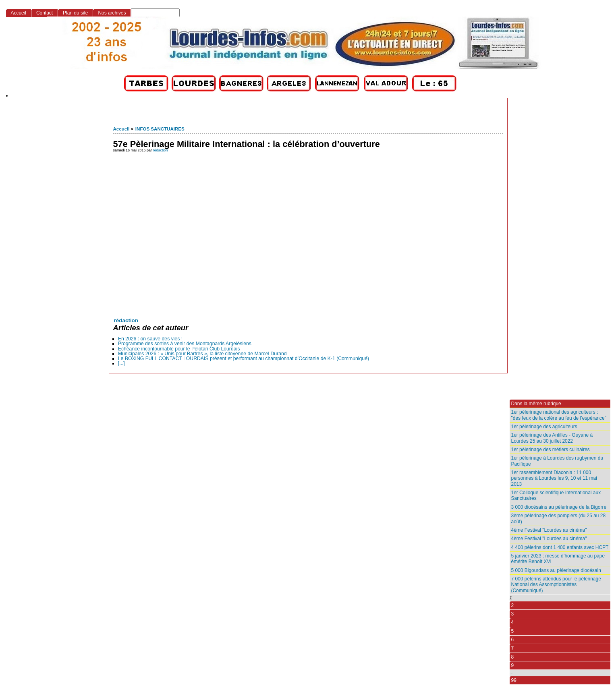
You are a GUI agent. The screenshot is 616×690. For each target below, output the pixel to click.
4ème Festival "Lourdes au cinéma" (549, 530)
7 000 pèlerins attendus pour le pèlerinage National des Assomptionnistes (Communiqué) (556, 585)
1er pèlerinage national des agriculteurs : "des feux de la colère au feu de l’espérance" (559, 415)
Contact (45, 13)
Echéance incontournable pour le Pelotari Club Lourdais (179, 349)
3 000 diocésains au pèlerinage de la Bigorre (559, 507)
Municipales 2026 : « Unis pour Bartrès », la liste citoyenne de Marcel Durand (202, 354)
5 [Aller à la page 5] (513, 631)
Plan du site (75, 13)
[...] (121, 363)
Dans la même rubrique (536, 404)
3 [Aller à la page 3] (513, 614)
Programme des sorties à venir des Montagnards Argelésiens (185, 344)
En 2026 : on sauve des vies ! (150, 339)
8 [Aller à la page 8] (513, 657)
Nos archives (112, 13)
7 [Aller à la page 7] (513, 648)
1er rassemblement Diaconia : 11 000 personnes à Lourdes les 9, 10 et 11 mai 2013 (554, 478)
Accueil (121, 129)
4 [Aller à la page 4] (513, 622)
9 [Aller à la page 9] (513, 665)
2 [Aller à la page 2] (513, 605)
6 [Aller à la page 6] (513, 640)
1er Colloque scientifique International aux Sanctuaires (556, 495)
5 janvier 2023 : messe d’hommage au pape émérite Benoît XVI (558, 559)
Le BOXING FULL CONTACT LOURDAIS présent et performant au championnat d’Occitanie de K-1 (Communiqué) (244, 358)
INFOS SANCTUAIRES (160, 129)
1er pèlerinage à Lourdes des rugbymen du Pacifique (557, 461)
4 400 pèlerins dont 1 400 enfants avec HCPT (560, 547)
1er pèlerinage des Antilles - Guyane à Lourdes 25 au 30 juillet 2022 (552, 438)
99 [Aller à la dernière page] (514, 680)
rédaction (161, 150)
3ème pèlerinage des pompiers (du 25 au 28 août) (559, 518)
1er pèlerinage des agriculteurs (544, 427)
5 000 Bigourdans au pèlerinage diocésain (556, 570)
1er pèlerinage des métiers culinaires (551, 450)
